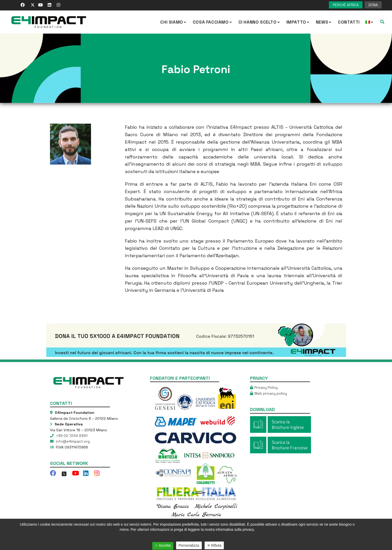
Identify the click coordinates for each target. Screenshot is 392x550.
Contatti (349, 22)
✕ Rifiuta (214, 545)
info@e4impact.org (72, 441)
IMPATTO (298, 22)
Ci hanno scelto (260, 22)
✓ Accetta (163, 545)
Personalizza (189, 545)
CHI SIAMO (174, 22)
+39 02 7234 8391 (71, 436)
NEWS (324, 22)
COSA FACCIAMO (213, 22)
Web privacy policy (271, 393)
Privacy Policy (266, 387)
